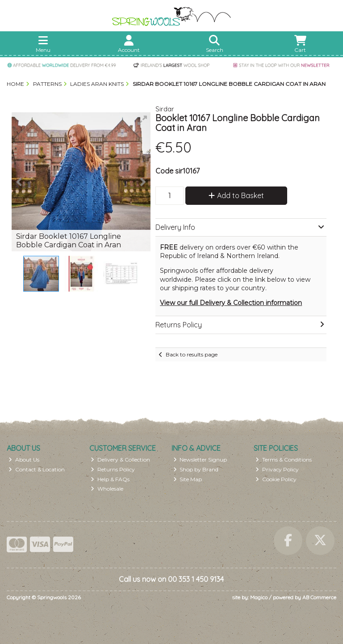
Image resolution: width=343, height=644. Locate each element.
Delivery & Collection (120, 460)
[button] (142, 120)
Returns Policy (113, 469)
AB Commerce (319, 597)
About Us (24, 460)
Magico (259, 597)
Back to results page (192, 354)
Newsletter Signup (200, 460)
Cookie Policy (276, 479)
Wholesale (107, 489)
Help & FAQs (110, 479)
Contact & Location (37, 469)
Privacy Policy (277, 469)
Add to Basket (236, 195)
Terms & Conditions (284, 460)
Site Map (188, 479)
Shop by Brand (196, 469)
